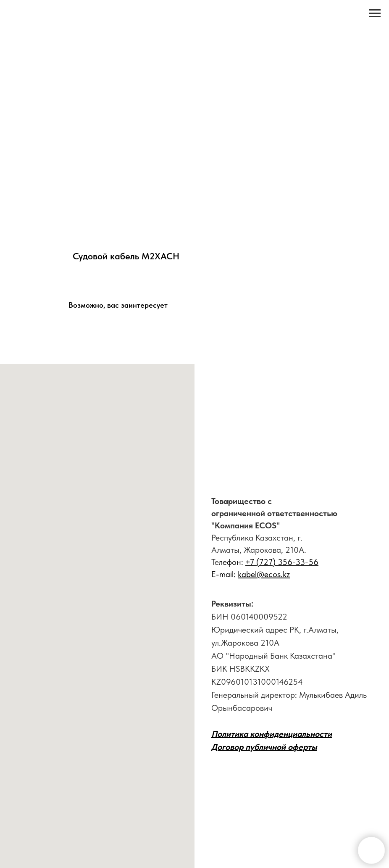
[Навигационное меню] (375, 13)
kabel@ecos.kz (264, 574)
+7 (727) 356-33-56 (282, 562)
